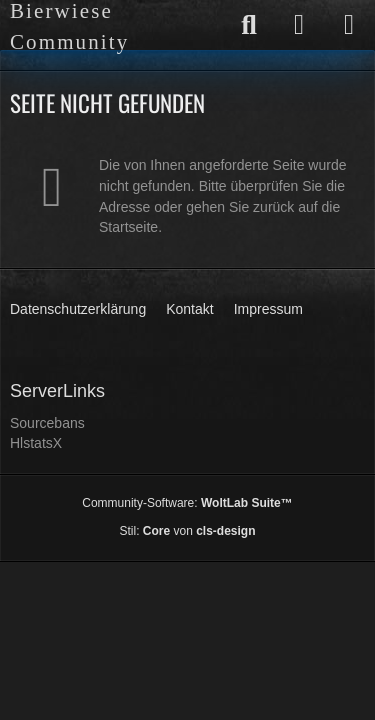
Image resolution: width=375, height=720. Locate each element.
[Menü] (349, 25)
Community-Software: (187, 503)
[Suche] (249, 25)
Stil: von (187, 531)
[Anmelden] (299, 25)
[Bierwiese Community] (112, 27)
